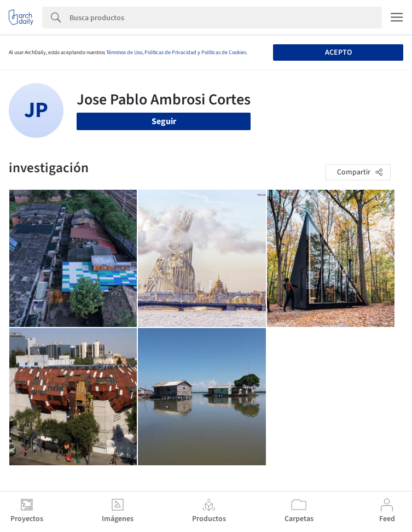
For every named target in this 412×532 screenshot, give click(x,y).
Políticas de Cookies (224, 52)
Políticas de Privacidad (170, 52)
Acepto (338, 52)
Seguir (164, 121)
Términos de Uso (124, 52)
